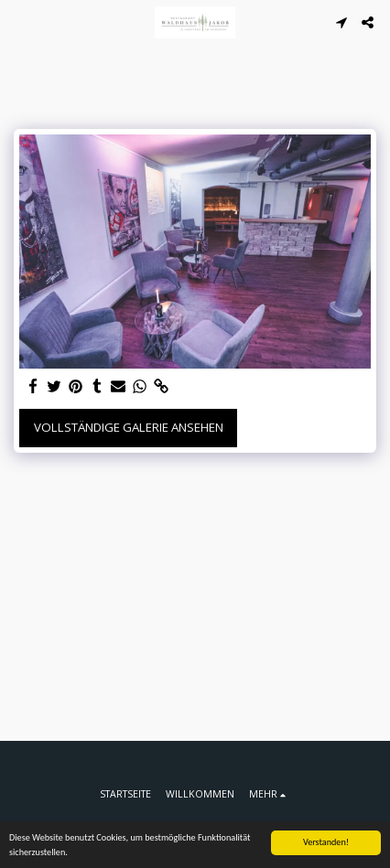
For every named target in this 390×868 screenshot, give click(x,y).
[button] (20, 21)
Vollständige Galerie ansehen (129, 427)
